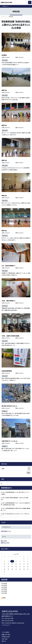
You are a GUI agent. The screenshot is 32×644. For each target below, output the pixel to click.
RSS (4, 598)
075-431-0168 (9, 618)
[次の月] (29, 554)
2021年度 (4, 593)
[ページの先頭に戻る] (30, 642)
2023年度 (4, 589)
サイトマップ (6, 625)
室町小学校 (4, 541)
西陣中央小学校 (5, 543)
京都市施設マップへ (6, 531)
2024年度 (4, 587)
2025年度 (4, 585)
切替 (28, 473)
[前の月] (3, 554)
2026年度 (4, 583)
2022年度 (4, 591)
